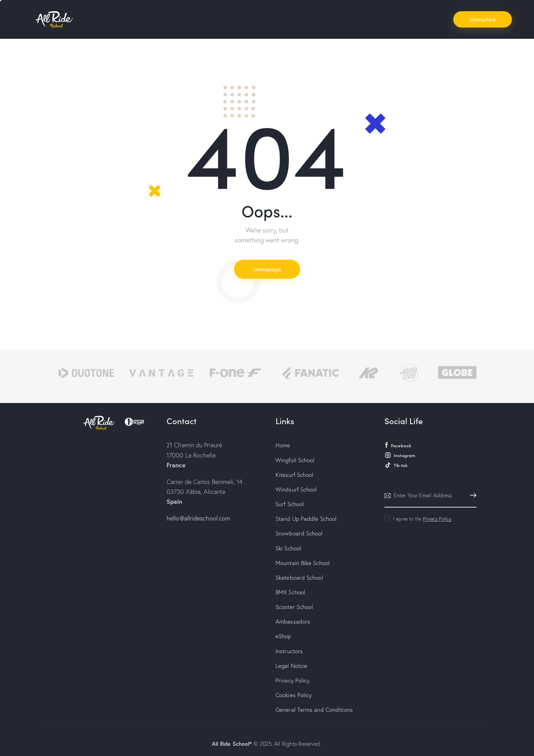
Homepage (267, 269)
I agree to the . (423, 519)
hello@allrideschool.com (198, 519)
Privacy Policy (437, 519)
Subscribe (471, 495)
